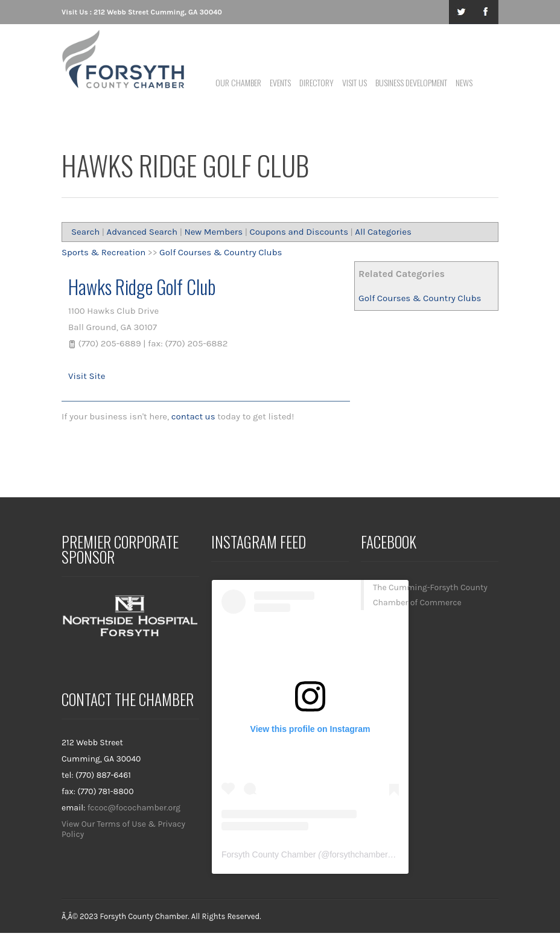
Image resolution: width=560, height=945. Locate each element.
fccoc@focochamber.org (134, 808)
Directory (317, 82)
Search (85, 232)
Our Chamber (238, 82)
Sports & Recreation (103, 252)
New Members (213, 232)
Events (280, 82)
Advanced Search (142, 232)
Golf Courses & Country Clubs (420, 298)
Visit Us (355, 82)
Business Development (411, 82)
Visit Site (87, 376)
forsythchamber (358, 854)
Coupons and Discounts (299, 232)
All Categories (383, 232)
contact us (193, 416)
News (464, 82)
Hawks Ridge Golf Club (142, 286)
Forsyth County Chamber (269, 854)
